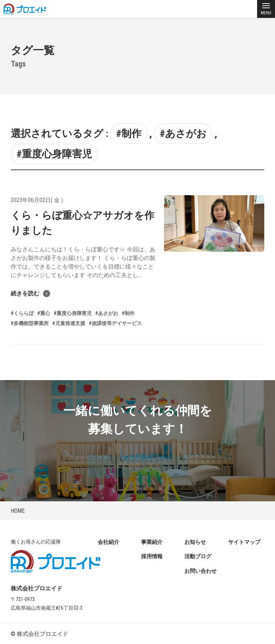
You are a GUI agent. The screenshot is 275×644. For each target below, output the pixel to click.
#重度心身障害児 (54, 154)
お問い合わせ (201, 571)
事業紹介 (152, 542)
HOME (18, 511)
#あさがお (183, 134)
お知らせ (195, 542)
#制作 (129, 134)
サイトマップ (244, 542)
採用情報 (152, 556)
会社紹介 (108, 542)
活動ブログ (198, 556)
